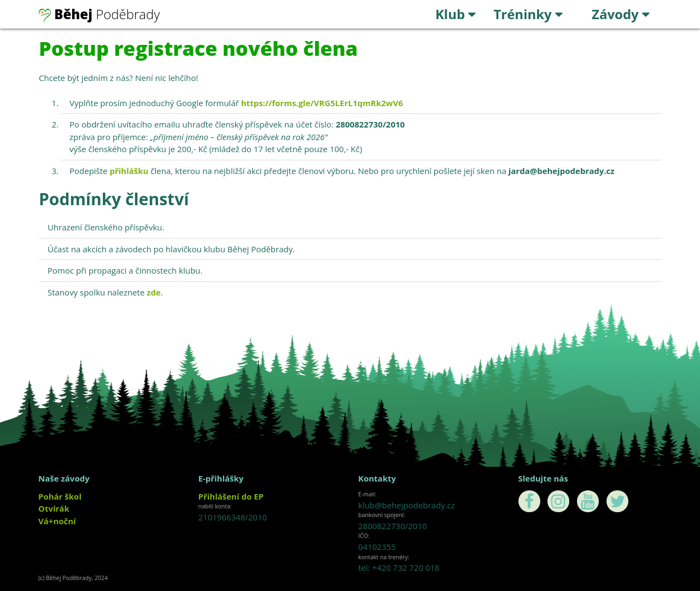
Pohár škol (60, 496)
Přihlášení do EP (231, 496)
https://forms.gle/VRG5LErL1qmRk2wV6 (322, 103)
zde (154, 292)
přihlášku (129, 171)
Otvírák (54, 508)
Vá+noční (57, 521)
